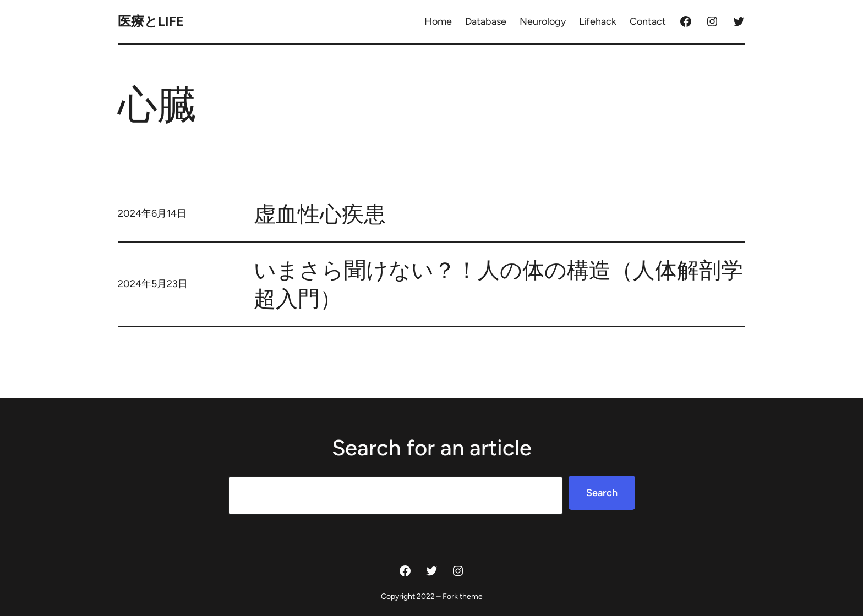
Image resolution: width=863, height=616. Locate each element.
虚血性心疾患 (320, 214)
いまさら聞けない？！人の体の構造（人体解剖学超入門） (498, 284)
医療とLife (151, 21)
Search (602, 493)
